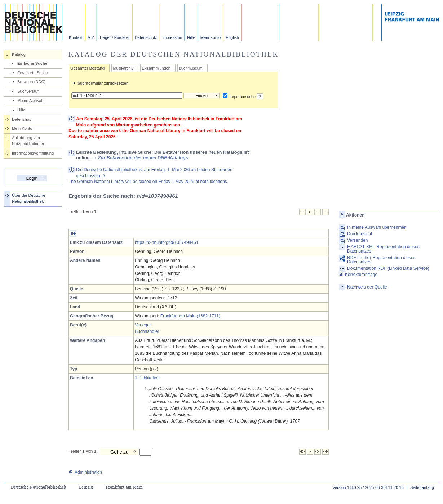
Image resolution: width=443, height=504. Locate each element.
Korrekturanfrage (358, 275)
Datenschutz (146, 37)
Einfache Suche (32, 63)
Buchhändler (147, 331)
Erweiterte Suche (33, 73)
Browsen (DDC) (31, 82)
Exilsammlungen (156, 68)
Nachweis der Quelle (367, 287)
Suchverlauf (28, 91)
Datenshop (22, 119)
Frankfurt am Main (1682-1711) (190, 316)
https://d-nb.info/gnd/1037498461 (167, 242)
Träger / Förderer (114, 37)
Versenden (357, 240)
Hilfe (191, 37)
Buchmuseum (191, 68)
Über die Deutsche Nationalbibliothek (29, 198)
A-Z (91, 37)
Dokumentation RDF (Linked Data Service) (388, 268)
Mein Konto (211, 37)
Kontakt (76, 37)
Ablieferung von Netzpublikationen (28, 141)
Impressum (172, 37)
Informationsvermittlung (33, 153)
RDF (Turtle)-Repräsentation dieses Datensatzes (381, 260)
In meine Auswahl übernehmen (377, 227)
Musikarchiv (123, 68)
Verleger (143, 325)
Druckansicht (360, 234)
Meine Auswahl (31, 101)
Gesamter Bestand (87, 68)
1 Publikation (147, 378)
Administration (85, 472)
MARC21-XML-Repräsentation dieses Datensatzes (383, 249)
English (232, 37)
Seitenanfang (422, 487)
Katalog (19, 54)
